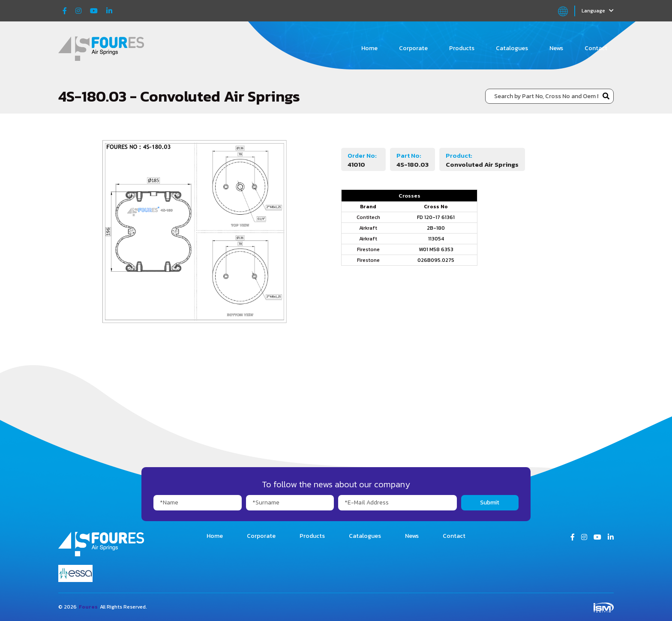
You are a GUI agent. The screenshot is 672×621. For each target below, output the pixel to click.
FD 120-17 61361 (436, 217)
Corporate (413, 48)
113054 (436, 239)
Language (598, 11)
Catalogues (512, 48)
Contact (596, 48)
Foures (88, 607)
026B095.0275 (436, 260)
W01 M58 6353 (436, 249)
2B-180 (436, 228)
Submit (490, 502)
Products (462, 48)
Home (369, 48)
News (556, 48)
